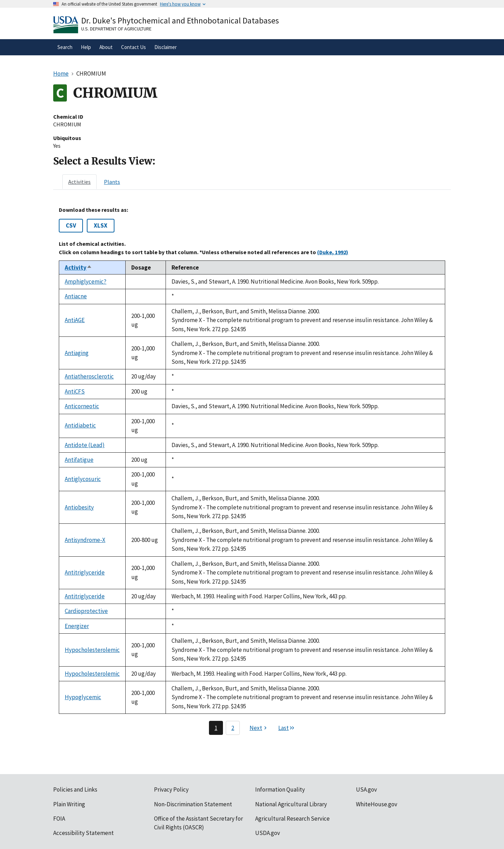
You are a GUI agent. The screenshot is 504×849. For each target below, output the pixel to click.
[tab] (79, 182)
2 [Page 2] (233, 728)
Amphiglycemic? (86, 281)
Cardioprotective (86, 611)
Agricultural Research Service (292, 819)
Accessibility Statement (83, 833)
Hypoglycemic (83, 697)
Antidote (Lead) (85, 445)
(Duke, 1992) (333, 252)
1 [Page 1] (216, 728)
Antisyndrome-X (85, 540)
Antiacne (76, 296)
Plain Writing (69, 804)
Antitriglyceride (85, 572)
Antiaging (77, 353)
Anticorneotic (82, 406)
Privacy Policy (171, 789)
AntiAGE (75, 320)
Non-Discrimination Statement (193, 804)
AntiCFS (75, 391)
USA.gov (366, 789)
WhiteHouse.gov (377, 804)
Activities (79, 182)
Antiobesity (79, 507)
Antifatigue (79, 460)
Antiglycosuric (83, 479)
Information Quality (280, 789)
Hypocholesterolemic (92, 650)
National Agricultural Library (291, 804)
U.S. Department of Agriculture (116, 29)
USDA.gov (268, 833)
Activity (78, 267)
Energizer (77, 626)
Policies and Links (75, 789)
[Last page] (287, 728)
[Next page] (259, 728)
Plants (112, 182)
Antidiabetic (80, 425)
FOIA (59, 819)
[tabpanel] (252, 471)
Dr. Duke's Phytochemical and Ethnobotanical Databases (180, 20)
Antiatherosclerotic (89, 376)
